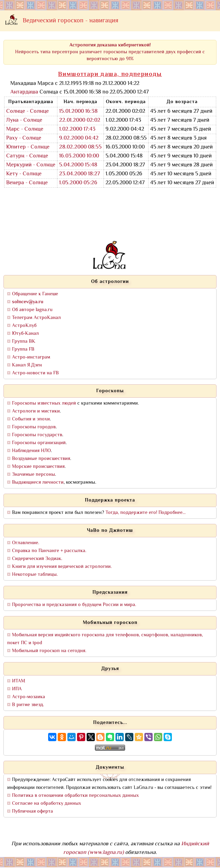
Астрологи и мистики (36, 411)
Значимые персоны (34, 475)
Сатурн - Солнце (27, 156)
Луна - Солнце (24, 120)
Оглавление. (26, 543)
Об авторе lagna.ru (32, 310)
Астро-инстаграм (31, 357)
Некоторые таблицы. (35, 575)
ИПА (17, 689)
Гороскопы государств (37, 435)
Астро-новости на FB (35, 373)
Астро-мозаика (29, 697)
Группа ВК (24, 342)
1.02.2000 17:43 (77, 129)
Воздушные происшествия (41, 459)
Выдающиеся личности (38, 482)
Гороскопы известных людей (44, 403)
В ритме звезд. (28, 705)
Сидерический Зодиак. (37, 559)
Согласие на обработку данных (47, 804)
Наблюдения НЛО (31, 451)
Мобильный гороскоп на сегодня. (49, 651)
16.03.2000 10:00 (79, 156)
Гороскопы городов (34, 427)
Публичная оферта (32, 811)
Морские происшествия (38, 467)
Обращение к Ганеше (35, 294)
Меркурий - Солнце (31, 165)
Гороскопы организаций (39, 443)
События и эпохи (31, 419)
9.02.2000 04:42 (79, 138)
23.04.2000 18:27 (80, 174)
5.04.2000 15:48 (78, 165)
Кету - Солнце (24, 174)
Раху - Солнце (24, 138)
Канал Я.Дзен (27, 365)
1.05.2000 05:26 (78, 183)
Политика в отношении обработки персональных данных (75, 796)
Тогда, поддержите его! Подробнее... (146, 513)
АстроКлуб (24, 326)
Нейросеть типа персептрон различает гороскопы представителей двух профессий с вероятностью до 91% (110, 52)
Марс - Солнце (25, 129)
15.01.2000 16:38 (78, 112)
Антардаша (24, 92)
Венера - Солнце (27, 183)
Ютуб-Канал (25, 334)
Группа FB (23, 349)
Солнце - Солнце (27, 112)
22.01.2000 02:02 (80, 120)
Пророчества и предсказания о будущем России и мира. (74, 605)
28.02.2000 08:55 (80, 147)
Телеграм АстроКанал (36, 318)
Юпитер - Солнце (28, 147)
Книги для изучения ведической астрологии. (62, 567)
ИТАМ (19, 681)
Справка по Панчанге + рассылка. (49, 551)
